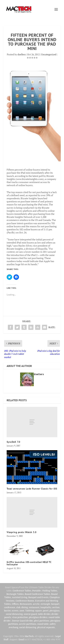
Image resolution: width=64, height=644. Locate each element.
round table (43, 624)
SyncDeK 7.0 (13, 442)
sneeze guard (30, 614)
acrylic (36, 604)
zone (22, 611)
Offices (15, 604)
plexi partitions (42, 621)
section (56, 607)
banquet (55, 604)
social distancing (14, 614)
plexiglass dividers (38, 617)
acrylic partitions (28, 624)
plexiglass (55, 611)
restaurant (34, 607)
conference (10, 607)
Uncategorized (49, 54)
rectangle (45, 604)
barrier (7, 611)
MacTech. (29, 636)
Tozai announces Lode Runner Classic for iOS (32, 489)
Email (22, 639)
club (18, 607)
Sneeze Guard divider (22, 621)
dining (25, 607)
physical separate (46, 627)
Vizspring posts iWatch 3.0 (22, 532)
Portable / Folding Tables (45, 591)
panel (46, 611)
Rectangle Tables (15, 594)
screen (15, 611)
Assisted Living (20, 597)
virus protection (20, 617)
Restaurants (26, 604)
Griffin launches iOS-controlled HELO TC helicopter (29, 563)
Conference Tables (22, 591)
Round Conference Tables (37, 594)
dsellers (22, 54)
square (38, 611)
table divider (44, 614)
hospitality (46, 607)
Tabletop (30, 611)
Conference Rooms (25, 601)
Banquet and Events (38, 597)
